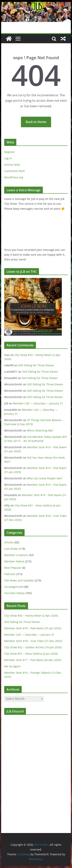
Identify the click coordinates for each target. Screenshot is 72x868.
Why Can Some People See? (45, 478)
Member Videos (14, 561)
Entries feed (12, 165)
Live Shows (11, 549)
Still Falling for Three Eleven (36, 365)
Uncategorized (14, 587)
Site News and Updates (19, 580)
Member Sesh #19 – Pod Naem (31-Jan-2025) (33, 628)
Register (10, 152)
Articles (9, 542)
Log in (8, 158)
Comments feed (14, 171)
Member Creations (16, 555)
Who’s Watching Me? (40, 430)
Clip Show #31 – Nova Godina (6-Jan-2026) (31, 654)
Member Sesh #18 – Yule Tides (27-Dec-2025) (33, 641)
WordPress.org (14, 177)
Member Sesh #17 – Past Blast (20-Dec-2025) (33, 660)
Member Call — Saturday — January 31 (38, 403)
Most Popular (13, 568)
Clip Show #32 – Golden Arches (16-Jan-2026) (33, 647)
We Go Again (12, 666)
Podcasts (10, 574)
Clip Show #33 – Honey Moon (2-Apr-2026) (31, 616)
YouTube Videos (14, 593)
